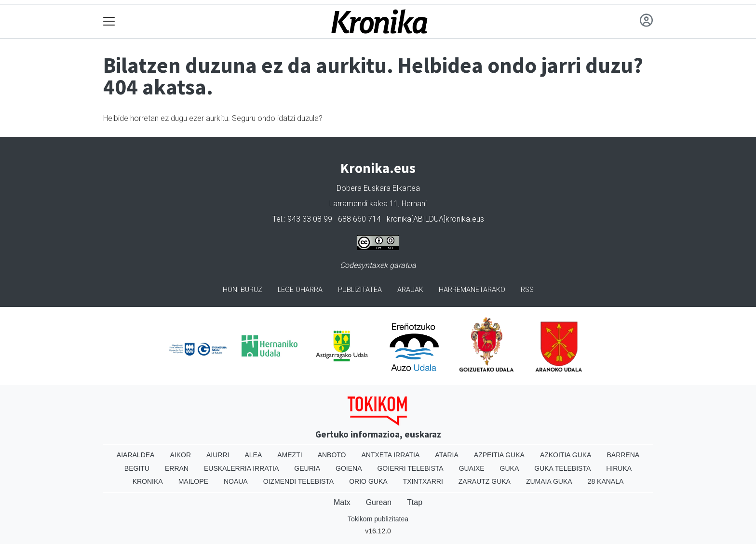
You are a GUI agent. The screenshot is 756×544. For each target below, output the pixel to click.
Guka (510, 468)
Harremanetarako (472, 290)
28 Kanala (606, 481)
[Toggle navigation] (109, 21)
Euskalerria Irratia (241, 468)
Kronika (148, 481)
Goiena (349, 468)
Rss (527, 290)
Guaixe (472, 468)
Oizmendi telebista (299, 481)
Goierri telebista (410, 468)
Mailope (193, 481)
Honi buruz (243, 290)
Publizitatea (360, 290)
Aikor (180, 455)
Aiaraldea (136, 455)
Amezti (290, 455)
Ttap (415, 502)
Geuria (307, 468)
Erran (177, 468)
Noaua (236, 481)
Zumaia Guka (549, 481)
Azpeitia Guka (499, 455)
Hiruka (619, 468)
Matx (342, 502)
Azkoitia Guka (566, 455)
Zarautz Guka (485, 481)
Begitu (137, 468)
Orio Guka (368, 481)
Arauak (410, 290)
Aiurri (218, 455)
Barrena (623, 455)
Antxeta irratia (391, 455)
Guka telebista (562, 468)
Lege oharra (300, 290)
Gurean (379, 502)
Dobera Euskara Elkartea (378, 188)
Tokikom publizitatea (378, 519)
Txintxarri (423, 481)
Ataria (447, 455)
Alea (253, 455)
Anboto (332, 455)
